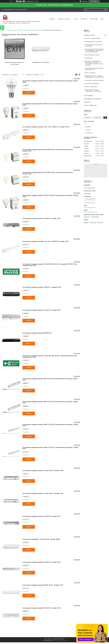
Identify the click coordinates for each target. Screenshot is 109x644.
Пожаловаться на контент (60, 641)
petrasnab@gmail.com (91, 212)
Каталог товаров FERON (93, 38)
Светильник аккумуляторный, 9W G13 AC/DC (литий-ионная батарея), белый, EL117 (50, 379)
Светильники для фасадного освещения (94, 45)
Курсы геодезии (90, 73)
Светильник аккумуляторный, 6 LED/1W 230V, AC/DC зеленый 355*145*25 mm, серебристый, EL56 (50, 265)
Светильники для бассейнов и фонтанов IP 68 (95, 69)
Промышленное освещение (94, 42)
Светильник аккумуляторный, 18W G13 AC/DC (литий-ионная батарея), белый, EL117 (50, 425)
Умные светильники (91, 87)
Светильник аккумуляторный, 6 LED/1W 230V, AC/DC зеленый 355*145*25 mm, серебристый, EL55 (50, 357)
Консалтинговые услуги (92, 55)
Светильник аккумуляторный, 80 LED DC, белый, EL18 (41, 608)
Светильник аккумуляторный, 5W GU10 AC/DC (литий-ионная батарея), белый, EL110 (48, 150)
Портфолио (94, 19)
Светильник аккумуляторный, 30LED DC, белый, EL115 (41, 219)
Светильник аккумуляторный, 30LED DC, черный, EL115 (42, 287)
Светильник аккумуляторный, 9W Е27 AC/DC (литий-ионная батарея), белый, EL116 (50, 104)
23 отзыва (85, 1)
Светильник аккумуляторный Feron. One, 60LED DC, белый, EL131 (46, 241)
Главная (52, 19)
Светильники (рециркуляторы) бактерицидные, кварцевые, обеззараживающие (95, 50)
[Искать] (105, 10)
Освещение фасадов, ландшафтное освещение (93, 90)
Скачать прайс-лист (91, 105)
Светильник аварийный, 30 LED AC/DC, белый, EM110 (41, 539)
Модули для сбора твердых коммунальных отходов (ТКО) (94, 77)
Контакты (84, 19)
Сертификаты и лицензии (92, 99)
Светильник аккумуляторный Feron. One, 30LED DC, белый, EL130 (46, 127)
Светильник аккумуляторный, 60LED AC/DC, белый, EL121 (43, 585)
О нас (76, 19)
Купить (29, 93)
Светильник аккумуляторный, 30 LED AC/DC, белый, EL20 (43, 471)
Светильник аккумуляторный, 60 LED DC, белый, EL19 (41, 562)
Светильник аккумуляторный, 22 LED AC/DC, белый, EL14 (43, 493)
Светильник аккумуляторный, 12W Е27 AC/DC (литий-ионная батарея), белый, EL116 (50, 196)
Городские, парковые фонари (94, 80)
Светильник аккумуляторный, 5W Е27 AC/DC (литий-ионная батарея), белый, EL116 (50, 82)
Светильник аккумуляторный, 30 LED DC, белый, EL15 (41, 310)
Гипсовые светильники (92, 83)
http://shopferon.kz (90, 208)
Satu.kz (63, 639)
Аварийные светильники (41, 62)
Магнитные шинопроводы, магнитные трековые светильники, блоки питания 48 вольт (94, 63)
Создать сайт (30, 1)
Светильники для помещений (32, 30)
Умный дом (89, 58)
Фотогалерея (88, 96)
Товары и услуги (63, 19)
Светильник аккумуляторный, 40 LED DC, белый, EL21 (41, 516)
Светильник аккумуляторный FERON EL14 (37, 333)
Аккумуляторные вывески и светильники (15, 63)
